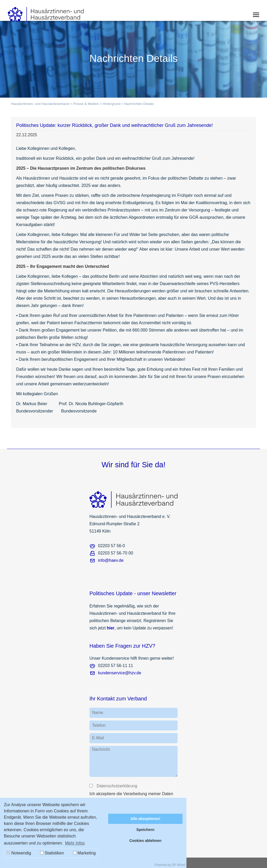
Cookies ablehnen (145, 841)
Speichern (145, 830)
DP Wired (178, 865)
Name (98, 713)
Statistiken (52, 853)
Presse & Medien (86, 104)
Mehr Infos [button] (75, 843)
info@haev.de (111, 560)
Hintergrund (112, 104)
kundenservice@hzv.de (120, 673)
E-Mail (98, 738)
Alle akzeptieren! (145, 819)
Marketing (84, 853)
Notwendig (19, 853)
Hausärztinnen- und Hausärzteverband (40, 104)
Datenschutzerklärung (117, 786)
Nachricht (101, 749)
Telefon (99, 725)
